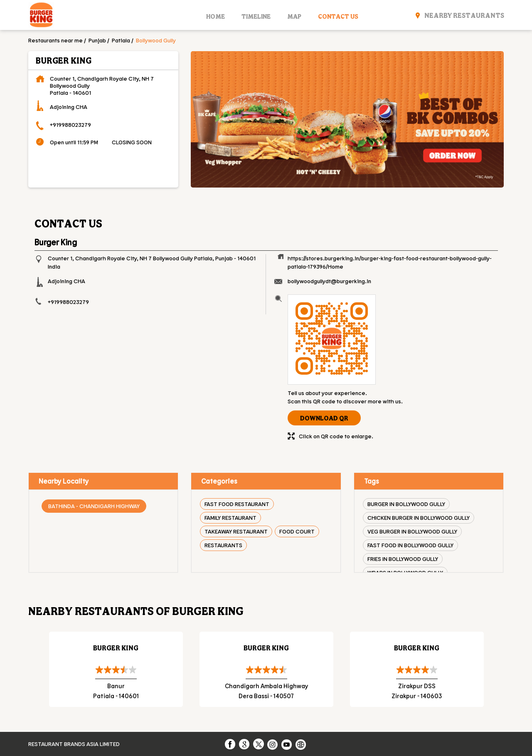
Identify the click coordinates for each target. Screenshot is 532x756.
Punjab (97, 40)
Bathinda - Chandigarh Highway (94, 506)
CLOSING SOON (132, 142)
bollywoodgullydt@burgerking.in (329, 281)
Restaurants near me (55, 40)
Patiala (121, 40)
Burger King (116, 648)
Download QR (324, 418)
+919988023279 (70, 125)
